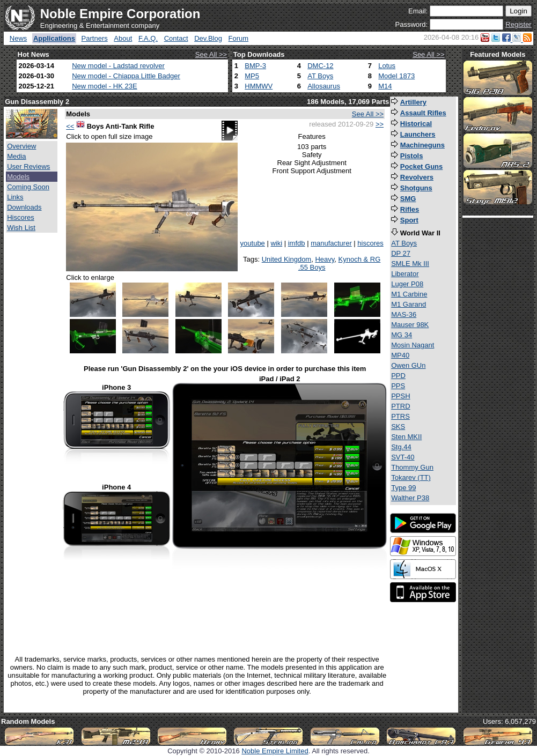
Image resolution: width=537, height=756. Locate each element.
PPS (398, 386)
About (123, 38)
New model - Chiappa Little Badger (126, 76)
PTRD (400, 406)
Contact (176, 38)
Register (518, 24)
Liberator (405, 274)
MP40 (400, 355)
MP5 (252, 76)
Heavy (325, 259)
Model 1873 (396, 76)
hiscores (370, 243)
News (19, 38)
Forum (239, 38)
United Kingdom (287, 259)
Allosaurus (324, 86)
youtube (253, 243)
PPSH (400, 396)
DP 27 (401, 253)
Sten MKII (406, 437)
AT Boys (320, 76)
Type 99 (403, 488)
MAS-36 (404, 314)
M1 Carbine (409, 294)
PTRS (400, 416)
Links (15, 197)
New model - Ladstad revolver (118, 66)
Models (18, 177)
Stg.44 (401, 447)
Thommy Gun (412, 467)
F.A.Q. (148, 38)
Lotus (387, 66)
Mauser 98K (410, 325)
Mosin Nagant (413, 345)
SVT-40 (403, 457)
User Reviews (28, 166)
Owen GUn (408, 365)
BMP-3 (255, 66)
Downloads (24, 207)
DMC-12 (320, 66)
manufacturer (331, 243)
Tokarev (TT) (411, 477)
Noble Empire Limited (275, 751)
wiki (276, 243)
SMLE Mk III (410, 264)
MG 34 (402, 335)
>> (380, 124)
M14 (385, 86)
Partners (95, 38)
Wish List (21, 228)
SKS (398, 427)
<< (70, 126)
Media (16, 156)
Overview (21, 146)
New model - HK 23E (104, 86)
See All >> (211, 54)
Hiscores (21, 217)
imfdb (297, 243)
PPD (398, 376)
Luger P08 (407, 284)
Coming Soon (28, 187)
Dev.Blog (208, 38)
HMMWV (259, 86)
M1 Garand (409, 304)
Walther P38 (410, 498)
